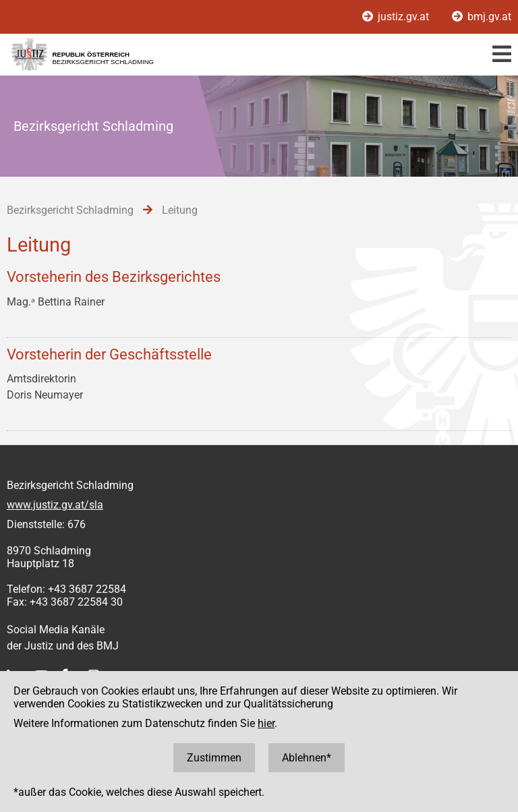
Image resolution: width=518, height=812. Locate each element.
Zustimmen (214, 758)
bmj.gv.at (482, 17)
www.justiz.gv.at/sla (55, 505)
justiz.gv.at (397, 17)
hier (266, 723)
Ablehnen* (307, 758)
